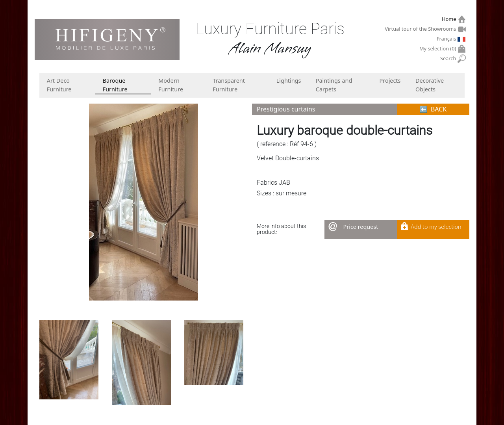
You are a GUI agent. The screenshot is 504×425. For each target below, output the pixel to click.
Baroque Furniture (115, 85)
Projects (390, 81)
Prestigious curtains (286, 109)
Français (447, 39)
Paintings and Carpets (334, 85)
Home (450, 19)
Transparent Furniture (229, 85)
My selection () (439, 49)
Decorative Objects (430, 85)
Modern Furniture (171, 85)
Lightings (289, 81)
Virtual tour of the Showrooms (421, 29)
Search (449, 58)
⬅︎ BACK (433, 109)
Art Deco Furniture (59, 85)
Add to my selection (436, 227)
